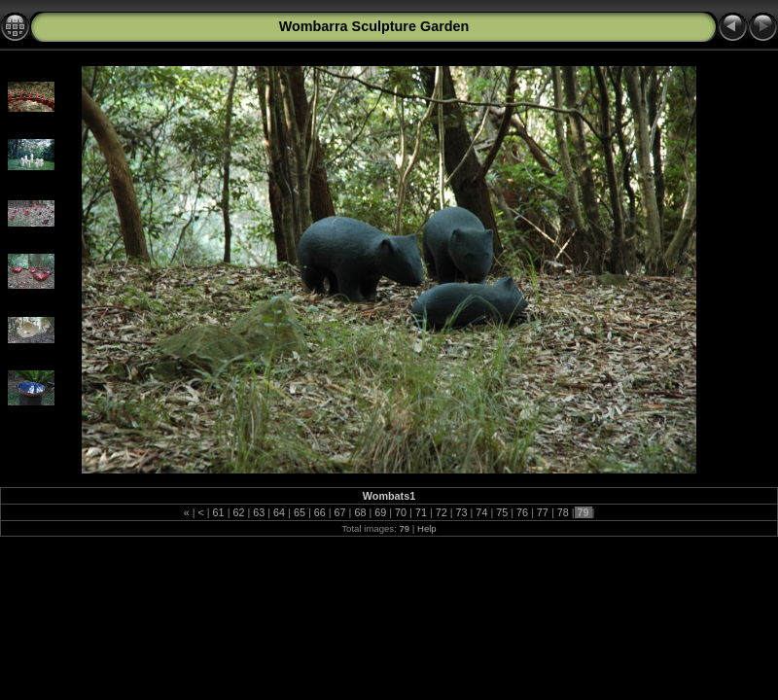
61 (219, 512)
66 (320, 512)
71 (421, 512)
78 (563, 512)
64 (279, 512)
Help (427, 528)
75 (502, 512)
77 (543, 512)
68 (360, 512)
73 (462, 512)
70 (401, 512)
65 (300, 512)
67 (340, 512)
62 (238, 512)
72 (442, 512)
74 (481, 512)
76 (522, 512)
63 (259, 512)
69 (380, 512)
